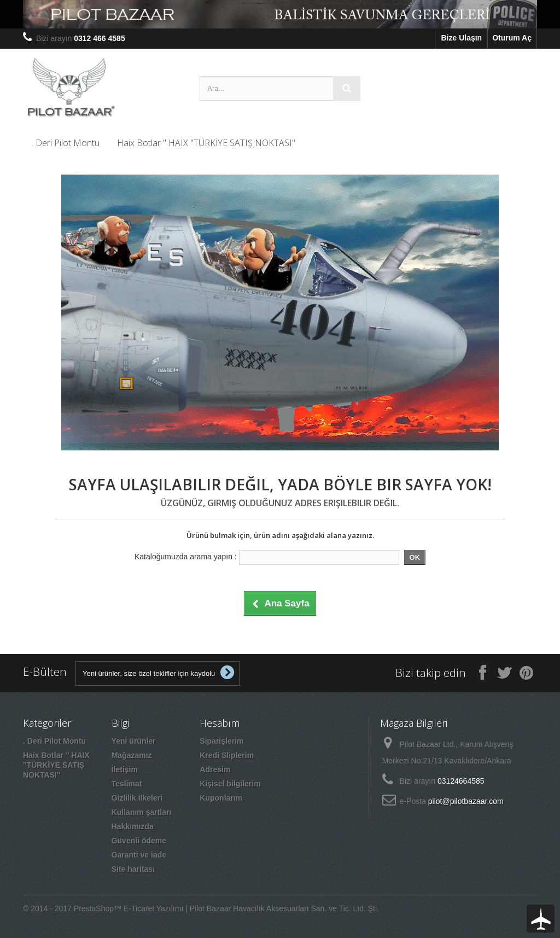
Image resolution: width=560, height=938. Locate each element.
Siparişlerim (221, 741)
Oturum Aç (512, 38)
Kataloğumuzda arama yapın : (186, 557)
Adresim (215, 769)
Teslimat (127, 784)
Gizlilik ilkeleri (137, 798)
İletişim (125, 769)
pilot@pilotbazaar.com (466, 801)
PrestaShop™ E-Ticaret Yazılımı (129, 908)
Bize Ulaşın (461, 38)
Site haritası (133, 869)
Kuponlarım (221, 798)
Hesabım (220, 723)
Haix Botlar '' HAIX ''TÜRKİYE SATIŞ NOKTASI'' (206, 143)
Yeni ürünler (134, 741)
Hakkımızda (133, 826)
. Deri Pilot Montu (66, 143)
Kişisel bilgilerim (230, 784)
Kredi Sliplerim (227, 755)
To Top (541, 919)
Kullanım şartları (142, 812)
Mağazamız (132, 755)
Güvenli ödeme (139, 841)
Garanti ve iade (139, 855)
